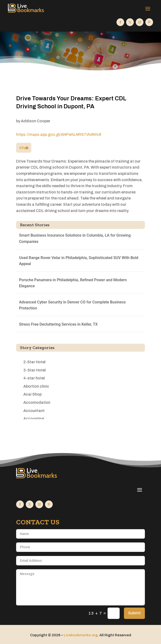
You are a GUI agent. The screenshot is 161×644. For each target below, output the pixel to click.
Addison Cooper (36, 121)
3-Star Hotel (35, 370)
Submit (134, 613)
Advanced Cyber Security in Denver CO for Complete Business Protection (72, 305)
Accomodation (37, 402)
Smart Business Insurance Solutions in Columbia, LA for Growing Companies (75, 238)
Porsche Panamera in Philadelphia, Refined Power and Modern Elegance (73, 283)
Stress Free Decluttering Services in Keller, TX (58, 324)
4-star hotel (34, 378)
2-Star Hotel (34, 362)
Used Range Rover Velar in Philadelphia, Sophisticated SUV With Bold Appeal (79, 261)
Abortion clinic (36, 386)
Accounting (34, 419)
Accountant (34, 411)
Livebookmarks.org (81, 635)
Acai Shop (32, 394)
